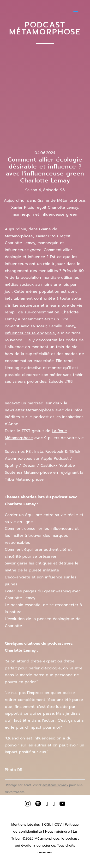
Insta (39, 452)
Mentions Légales (26, 825)
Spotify (11, 466)
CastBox (48, 466)
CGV (58, 825)
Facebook (54, 452)
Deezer (29, 466)
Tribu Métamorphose (24, 479)
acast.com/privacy (55, 785)
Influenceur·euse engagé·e (30, 333)
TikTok (74, 452)
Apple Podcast (54, 459)
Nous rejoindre (57, 832)
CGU (48, 825)
